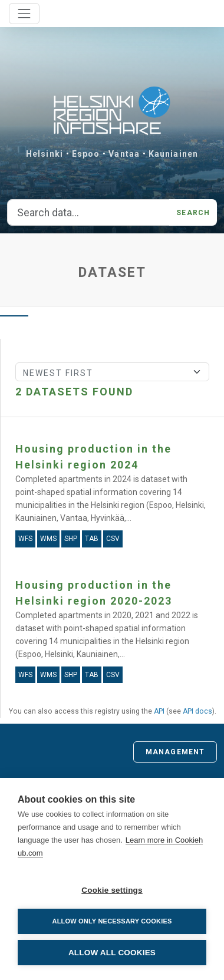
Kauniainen (173, 154)
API (159, 711)
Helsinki (45, 154)
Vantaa (124, 154)
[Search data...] (88, 213)
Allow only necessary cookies (112, 921)
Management (175, 752)
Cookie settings (112, 890)
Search (193, 213)
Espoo (86, 154)
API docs (197, 711)
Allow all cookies (112, 953)
